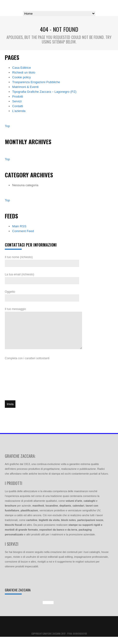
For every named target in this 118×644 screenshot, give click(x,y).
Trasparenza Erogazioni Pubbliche (36, 82)
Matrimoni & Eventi (25, 87)
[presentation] (25, 390)
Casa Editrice (22, 68)
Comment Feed (23, 231)
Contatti (18, 106)
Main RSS (19, 226)
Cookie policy (22, 77)
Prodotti (18, 96)
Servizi (17, 101)
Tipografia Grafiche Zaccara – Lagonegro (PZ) (44, 92)
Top (7, 126)
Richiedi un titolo (24, 72)
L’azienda (19, 111)
